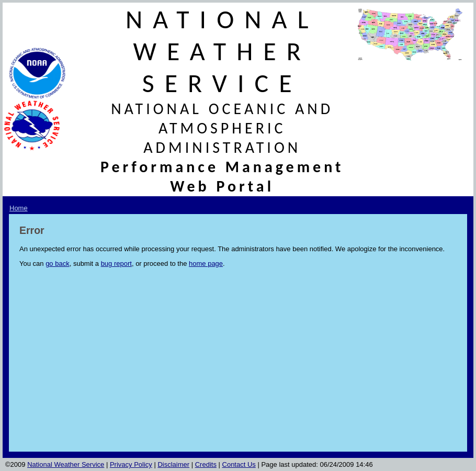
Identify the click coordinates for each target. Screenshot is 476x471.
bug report (116, 263)
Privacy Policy (131, 464)
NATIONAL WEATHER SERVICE (222, 51)
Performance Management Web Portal (222, 176)
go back (58, 263)
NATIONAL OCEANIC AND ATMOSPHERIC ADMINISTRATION (222, 128)
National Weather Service (66, 464)
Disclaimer (173, 464)
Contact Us (239, 464)
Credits (206, 464)
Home (19, 208)
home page (206, 263)
